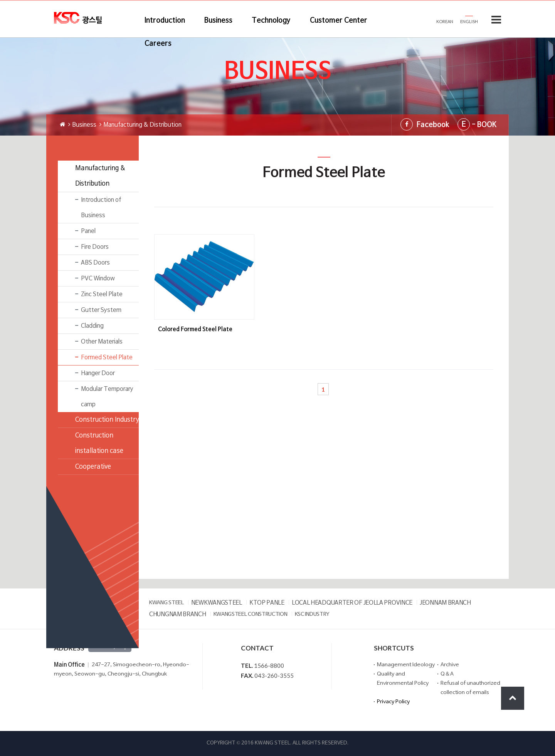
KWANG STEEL (166, 603)
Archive (450, 665)
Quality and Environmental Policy (403, 679)
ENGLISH (469, 21)
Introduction (165, 21)
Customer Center (339, 21)
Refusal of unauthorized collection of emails (470, 688)
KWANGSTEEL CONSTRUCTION (251, 614)
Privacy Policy (393, 702)
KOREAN (445, 21)
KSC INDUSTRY (312, 614)
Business (218, 21)
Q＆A (447, 674)
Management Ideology (406, 665)
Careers (158, 44)
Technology (271, 21)
